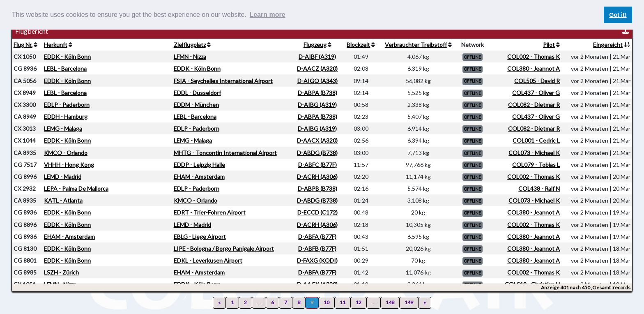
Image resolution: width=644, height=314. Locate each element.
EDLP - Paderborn (67, 105)
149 (409, 302)
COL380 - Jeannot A (534, 68)
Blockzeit (358, 45)
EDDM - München (196, 105)
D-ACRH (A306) (317, 177)
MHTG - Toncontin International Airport (225, 153)
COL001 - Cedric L (536, 140)
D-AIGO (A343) (317, 81)
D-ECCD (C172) (317, 212)
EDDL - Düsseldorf (197, 93)
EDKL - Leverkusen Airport (208, 260)
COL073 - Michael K (534, 153)
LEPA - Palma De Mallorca (76, 188)
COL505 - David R (537, 81)
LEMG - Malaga (63, 128)
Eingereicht (608, 45)
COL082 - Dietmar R (534, 105)
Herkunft (56, 45)
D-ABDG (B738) (317, 153)
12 (359, 302)
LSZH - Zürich (61, 272)
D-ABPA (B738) (317, 93)
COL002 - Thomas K (534, 57)
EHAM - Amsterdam (199, 177)
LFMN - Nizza (190, 57)
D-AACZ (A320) (317, 68)
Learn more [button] (267, 15)
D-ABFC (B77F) (317, 165)
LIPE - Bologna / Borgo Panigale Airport (224, 248)
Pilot (549, 45)
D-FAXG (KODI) (317, 260)
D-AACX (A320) (317, 140)
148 (390, 302)
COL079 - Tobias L (536, 165)
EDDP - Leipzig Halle (199, 165)
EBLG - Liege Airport (200, 237)
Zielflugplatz (190, 45)
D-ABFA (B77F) (317, 237)
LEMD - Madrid (63, 177)
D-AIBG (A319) (317, 105)
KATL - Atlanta (63, 200)
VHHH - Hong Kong (69, 165)
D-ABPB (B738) (317, 188)
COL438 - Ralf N (539, 188)
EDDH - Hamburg (66, 117)
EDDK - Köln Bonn (67, 57)
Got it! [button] (618, 15)
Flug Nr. (23, 45)
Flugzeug (315, 45)
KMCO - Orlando (66, 153)
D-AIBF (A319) (317, 57)
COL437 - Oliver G (536, 93)
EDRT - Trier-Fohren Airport (210, 212)
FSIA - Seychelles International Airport (223, 81)
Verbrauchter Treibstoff (416, 45)
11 (343, 302)
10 (327, 302)
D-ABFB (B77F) (317, 248)
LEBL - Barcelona (65, 68)
